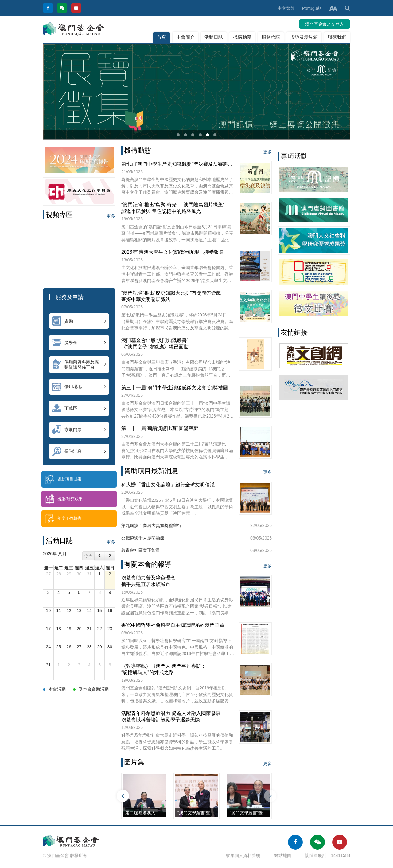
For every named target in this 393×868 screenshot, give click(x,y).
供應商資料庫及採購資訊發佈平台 (79, 365)
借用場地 (79, 387)
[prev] (99, 556)
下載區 (79, 408)
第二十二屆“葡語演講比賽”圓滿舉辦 (160, 428)
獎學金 (79, 343)
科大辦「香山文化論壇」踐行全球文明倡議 (168, 485)
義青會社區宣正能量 (141, 550)
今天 (88, 556)
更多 (111, 216)
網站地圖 (283, 855)
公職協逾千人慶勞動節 (143, 538)
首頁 (161, 37)
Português (312, 8)
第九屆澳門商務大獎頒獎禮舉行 (151, 525)
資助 (79, 321)
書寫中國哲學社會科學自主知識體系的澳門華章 (173, 625)
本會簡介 (185, 37)
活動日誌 (214, 37)
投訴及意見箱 (304, 37)
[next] (110, 556)
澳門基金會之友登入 (325, 24)
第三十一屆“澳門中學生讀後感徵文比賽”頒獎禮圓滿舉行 (182, 388)
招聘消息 (79, 451)
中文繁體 (286, 8)
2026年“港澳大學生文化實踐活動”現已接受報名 (173, 252)
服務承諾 (271, 37)
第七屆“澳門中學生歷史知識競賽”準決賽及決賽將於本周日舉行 (189, 164)
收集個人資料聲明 (243, 855)
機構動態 (242, 37)
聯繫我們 (337, 37)
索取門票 (79, 430)
